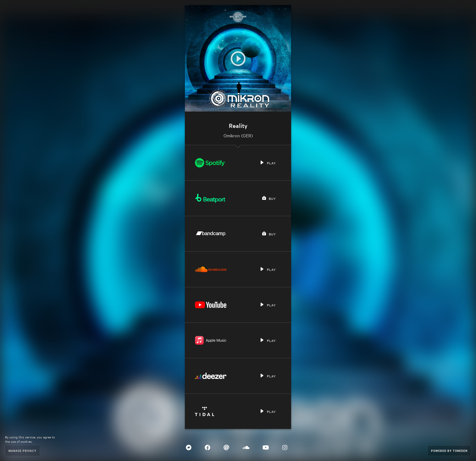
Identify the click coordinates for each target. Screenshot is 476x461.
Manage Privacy (22, 450)
